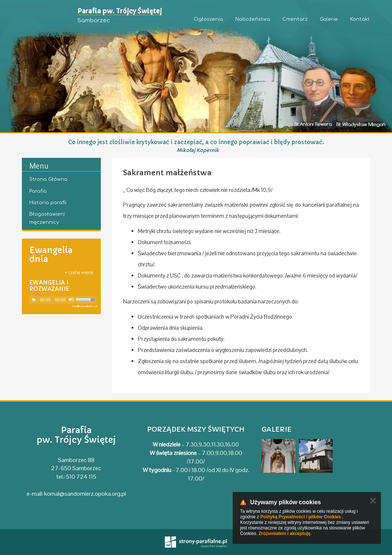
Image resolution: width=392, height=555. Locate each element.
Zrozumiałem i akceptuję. (285, 534)
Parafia (38, 191)
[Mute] (71, 300)
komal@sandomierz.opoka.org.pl (85, 494)
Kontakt (360, 19)
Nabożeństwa (253, 19)
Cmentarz (295, 19)
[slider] (86, 299)
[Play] (34, 300)
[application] (63, 300)
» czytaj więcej (79, 272)
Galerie (329, 19)
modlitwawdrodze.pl (85, 306)
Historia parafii (48, 203)
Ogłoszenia (208, 19)
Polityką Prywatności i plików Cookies (301, 517)
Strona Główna (48, 179)
